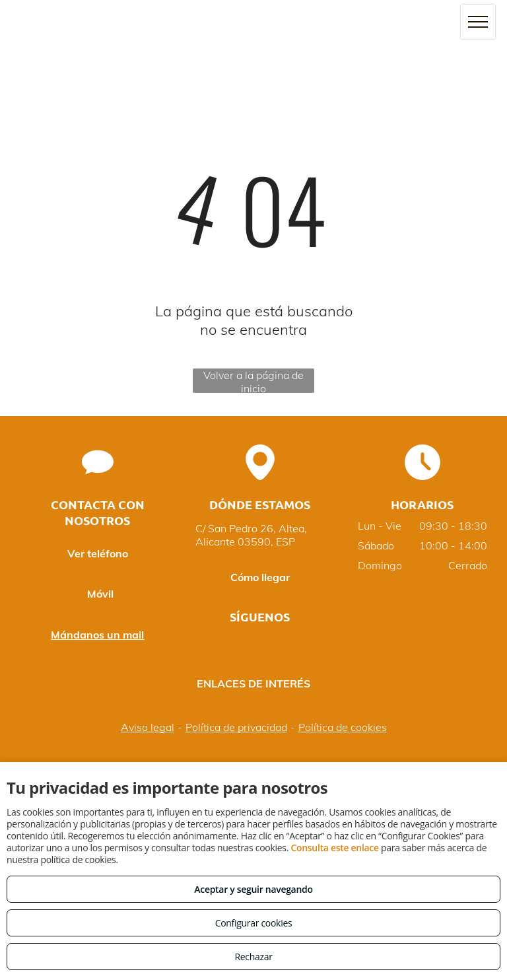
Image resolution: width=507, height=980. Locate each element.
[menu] (478, 22)
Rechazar (253, 957)
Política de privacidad (236, 727)
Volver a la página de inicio (253, 381)
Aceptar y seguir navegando (253, 889)
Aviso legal (148, 727)
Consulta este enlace (334, 848)
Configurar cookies (254, 923)
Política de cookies (343, 727)
